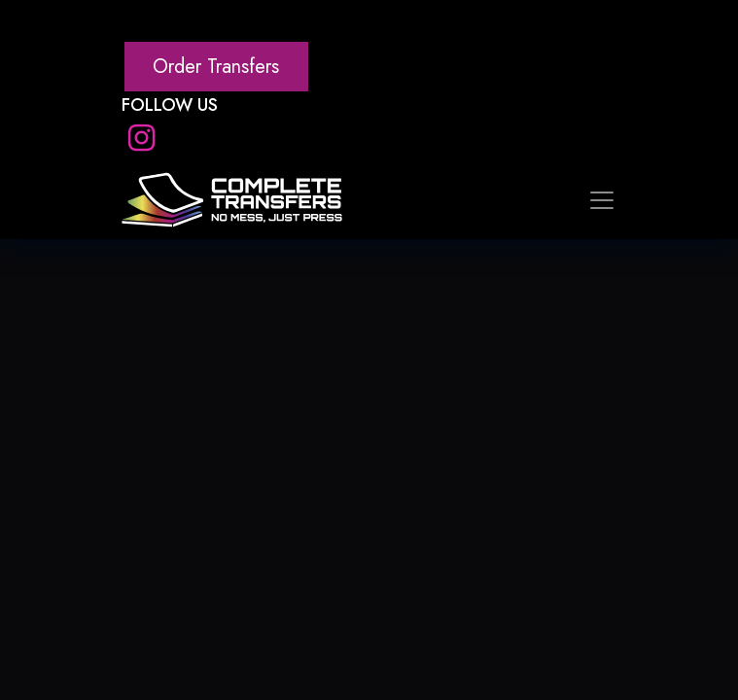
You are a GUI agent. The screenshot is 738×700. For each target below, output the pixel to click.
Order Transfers (216, 67)
